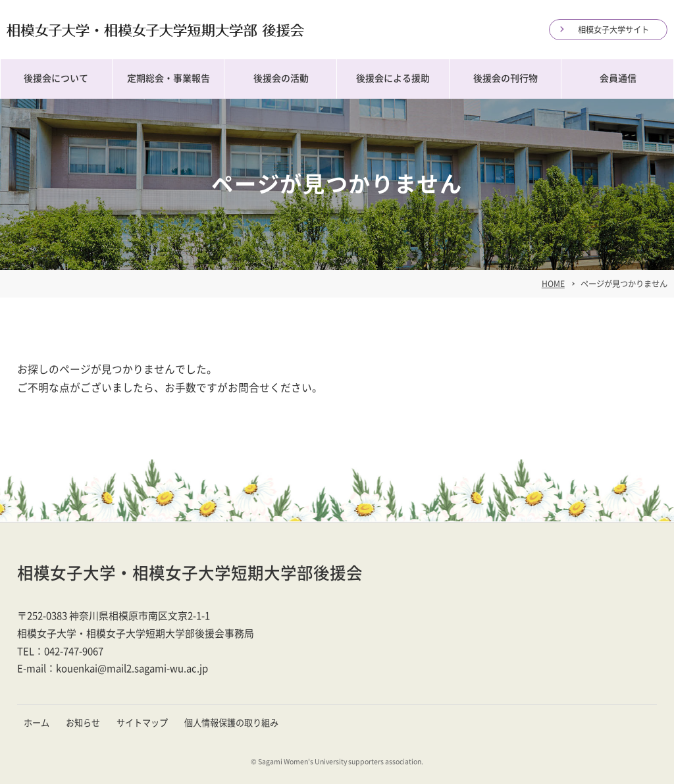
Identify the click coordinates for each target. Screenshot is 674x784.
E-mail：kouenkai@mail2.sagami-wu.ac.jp (113, 668)
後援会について (56, 78)
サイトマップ (142, 723)
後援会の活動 (281, 78)
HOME (553, 284)
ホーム (37, 723)
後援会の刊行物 (505, 78)
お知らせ (83, 723)
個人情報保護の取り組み (231, 723)
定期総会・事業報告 (168, 78)
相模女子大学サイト (613, 30)
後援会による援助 (393, 78)
